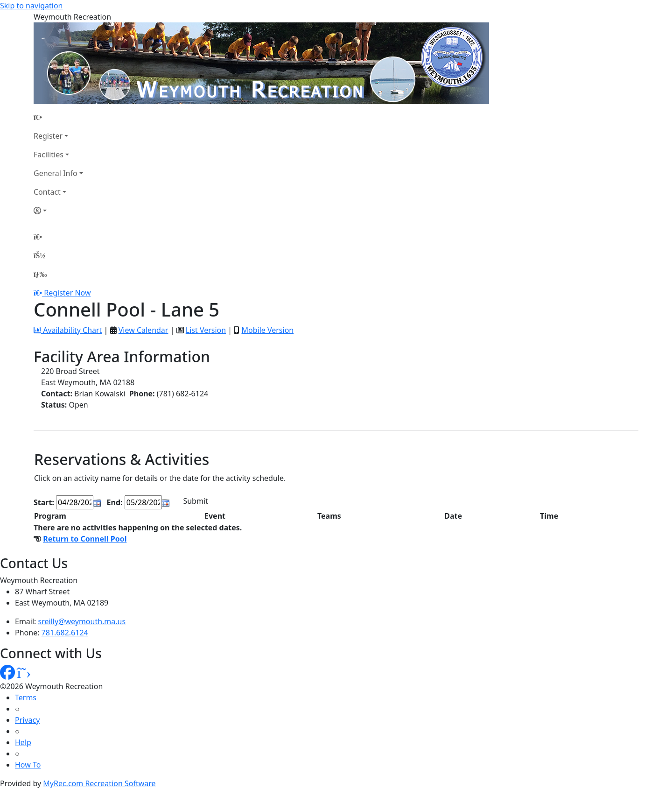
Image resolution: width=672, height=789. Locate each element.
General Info (56, 173)
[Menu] (40, 274)
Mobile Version (267, 330)
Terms (26, 697)
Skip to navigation (31, 6)
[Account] (58, 211)
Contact (47, 192)
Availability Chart (68, 330)
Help (23, 742)
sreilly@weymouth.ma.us (82, 621)
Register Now (67, 293)
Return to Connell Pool (85, 539)
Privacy (27, 720)
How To (28, 765)
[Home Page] (58, 117)
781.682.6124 (65, 633)
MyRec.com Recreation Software (99, 783)
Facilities (49, 155)
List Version (206, 330)
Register (48, 136)
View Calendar (143, 330)
